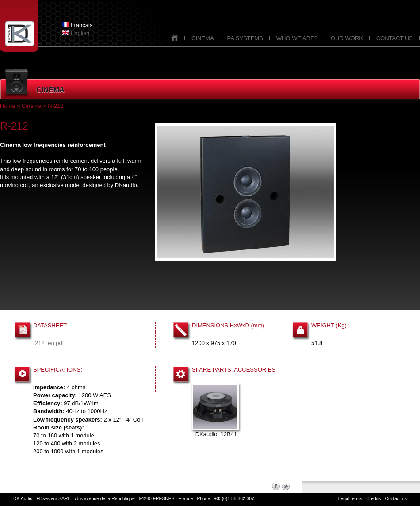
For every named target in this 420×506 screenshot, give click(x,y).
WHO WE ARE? (297, 38)
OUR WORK (347, 38)
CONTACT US (395, 38)
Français (77, 25)
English (76, 33)
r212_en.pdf (48, 343)
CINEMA (203, 38)
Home (8, 106)
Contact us (396, 499)
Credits (373, 499)
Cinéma (32, 106)
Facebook (276, 486)
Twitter (286, 486)
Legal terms (350, 499)
